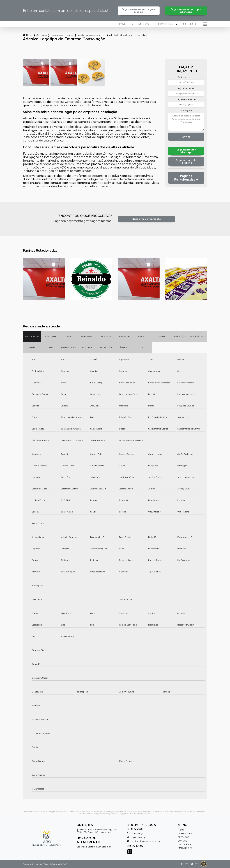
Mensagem (186, 111)
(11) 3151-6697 (135, 833)
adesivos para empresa (62, 35)
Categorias (42, 35)
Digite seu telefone (186, 99)
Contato (190, 24)
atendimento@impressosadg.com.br (146, 841)
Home (122, 24)
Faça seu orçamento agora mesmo (139, 11)
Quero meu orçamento (147, 219)
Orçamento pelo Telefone (186, 161)
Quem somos (142, 24)
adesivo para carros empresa (91, 35)
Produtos (166, 24)
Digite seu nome (186, 77)
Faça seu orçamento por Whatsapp (186, 11)
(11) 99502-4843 (136, 837)
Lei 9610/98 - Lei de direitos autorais (135, 814)
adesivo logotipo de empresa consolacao (129, 35)
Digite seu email (186, 88)
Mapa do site (185, 848)
